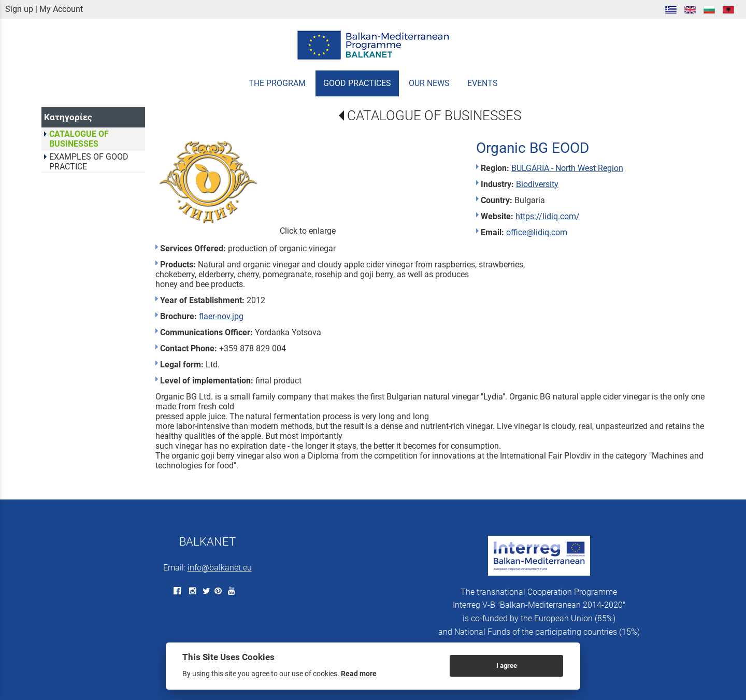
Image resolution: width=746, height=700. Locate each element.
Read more (359, 674)
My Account (61, 9)
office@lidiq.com (537, 232)
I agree (507, 666)
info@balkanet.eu (220, 568)
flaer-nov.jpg (221, 316)
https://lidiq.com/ (548, 216)
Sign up (19, 9)
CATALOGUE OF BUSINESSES (434, 116)
